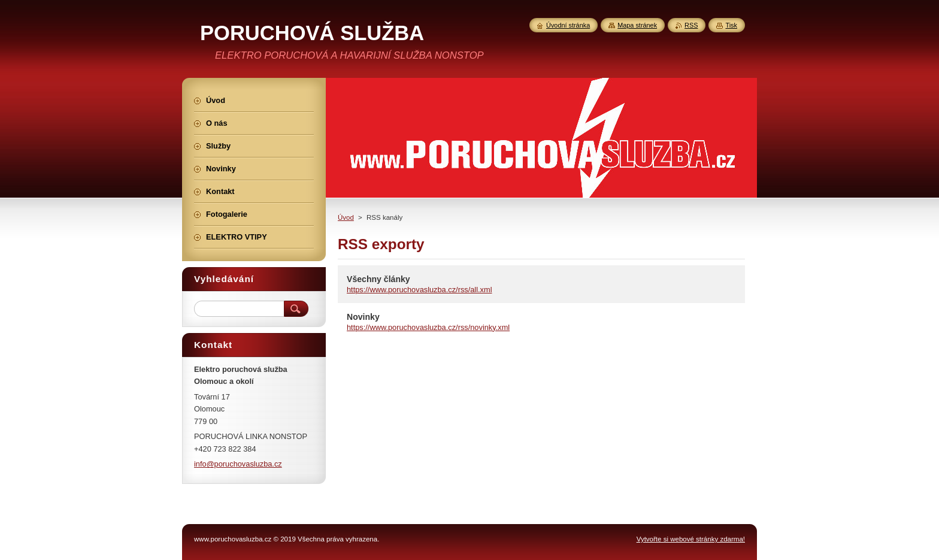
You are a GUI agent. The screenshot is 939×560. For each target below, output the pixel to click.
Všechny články (378, 279)
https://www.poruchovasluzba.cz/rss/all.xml (419, 290)
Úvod (346, 217)
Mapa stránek (637, 25)
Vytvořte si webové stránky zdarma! (691, 539)
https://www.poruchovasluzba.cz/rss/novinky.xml (428, 327)
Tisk (731, 25)
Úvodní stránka (568, 25)
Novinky (363, 317)
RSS (691, 25)
